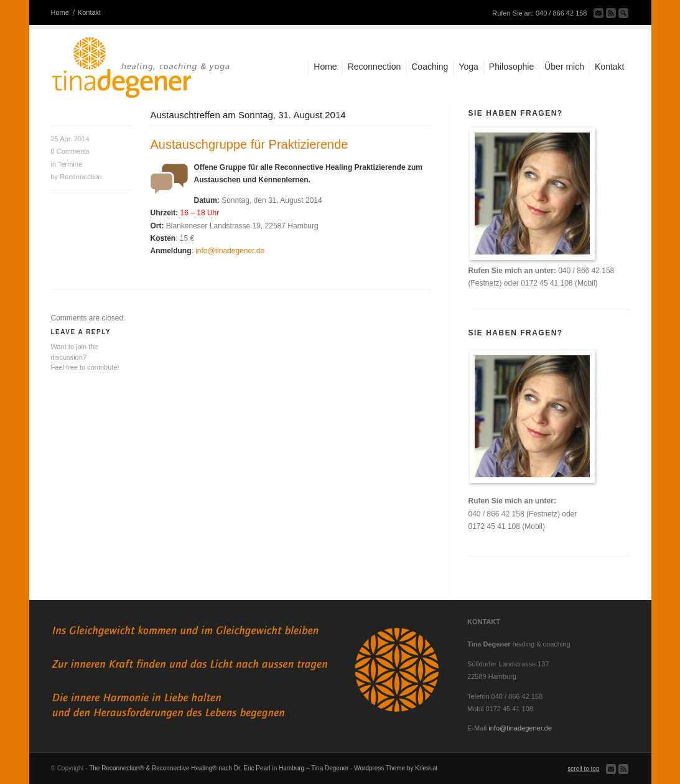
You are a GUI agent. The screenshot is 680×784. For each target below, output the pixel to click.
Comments (70, 151)
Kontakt (89, 12)
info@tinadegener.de (230, 251)
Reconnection (81, 177)
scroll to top (583, 769)
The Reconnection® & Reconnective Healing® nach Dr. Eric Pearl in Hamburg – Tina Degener (219, 768)
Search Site (623, 13)
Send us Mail (598, 13)
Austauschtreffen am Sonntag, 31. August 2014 (248, 115)
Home (60, 12)
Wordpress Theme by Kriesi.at (396, 768)
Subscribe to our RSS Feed (611, 13)
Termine (70, 164)
